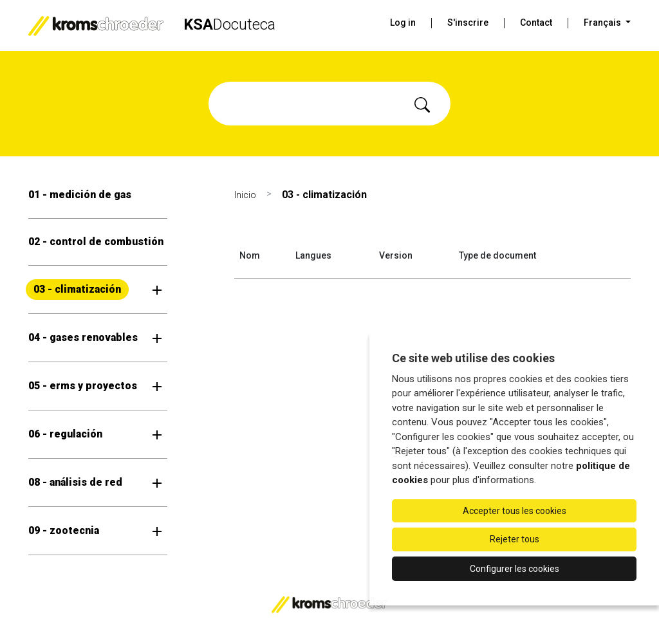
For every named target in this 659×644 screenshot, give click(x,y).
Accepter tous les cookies (515, 511)
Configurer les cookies (515, 569)
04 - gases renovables (83, 337)
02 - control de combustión (96, 242)
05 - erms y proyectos (83, 386)
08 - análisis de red (75, 482)
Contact (536, 23)
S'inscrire (468, 23)
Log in (403, 23)
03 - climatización (77, 289)
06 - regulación (65, 434)
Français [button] (603, 23)
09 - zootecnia (64, 530)
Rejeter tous (515, 539)
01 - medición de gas (80, 195)
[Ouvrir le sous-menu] (157, 290)
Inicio (245, 195)
